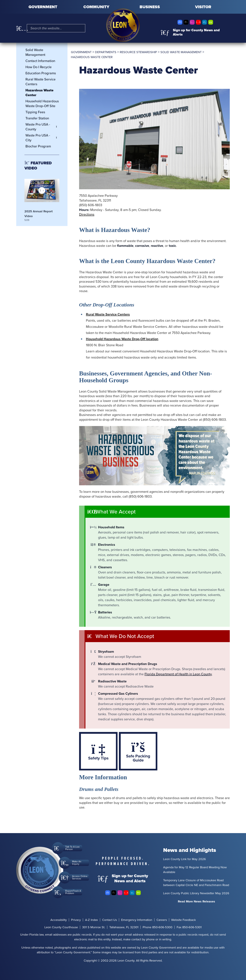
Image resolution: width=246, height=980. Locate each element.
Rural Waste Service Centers (40, 82)
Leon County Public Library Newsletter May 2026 (196, 893)
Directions (87, 214)
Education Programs (41, 73)
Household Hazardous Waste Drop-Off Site (42, 104)
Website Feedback (183, 920)
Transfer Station (37, 118)
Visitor (203, 7)
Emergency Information (137, 920)
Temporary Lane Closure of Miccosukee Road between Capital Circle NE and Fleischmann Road (196, 883)
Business (150, 7)
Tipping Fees (35, 112)
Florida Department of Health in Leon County (178, 674)
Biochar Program (38, 146)
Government (43, 7)
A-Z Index (91, 920)
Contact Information (40, 61)
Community (96, 7)
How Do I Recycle (39, 67)
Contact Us (110, 920)
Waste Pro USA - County (42, 127)
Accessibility (59, 920)
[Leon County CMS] (123, 25)
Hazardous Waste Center (39, 93)
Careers (162, 920)
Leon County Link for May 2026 (184, 859)
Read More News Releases (196, 901)
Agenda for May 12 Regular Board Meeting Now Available (195, 870)
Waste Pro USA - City (42, 138)
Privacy (76, 920)
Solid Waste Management (35, 52)
